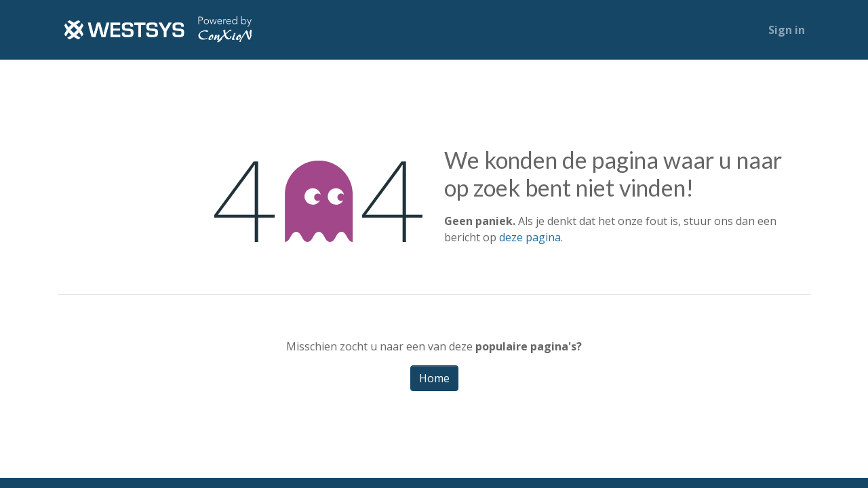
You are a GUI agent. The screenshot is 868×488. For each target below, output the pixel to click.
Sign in (787, 30)
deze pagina (530, 237)
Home (434, 378)
